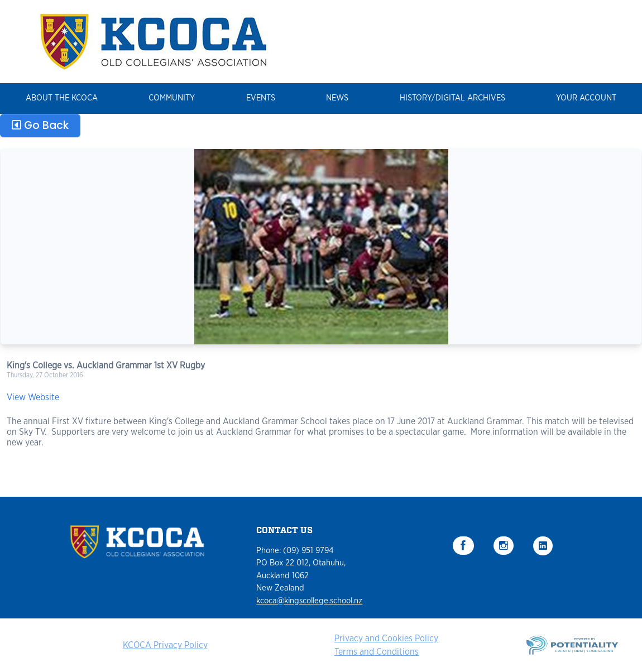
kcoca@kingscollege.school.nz (309, 601)
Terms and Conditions (377, 652)
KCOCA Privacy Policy (165, 645)
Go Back (40, 125)
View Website (33, 397)
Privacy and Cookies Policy (386, 639)
